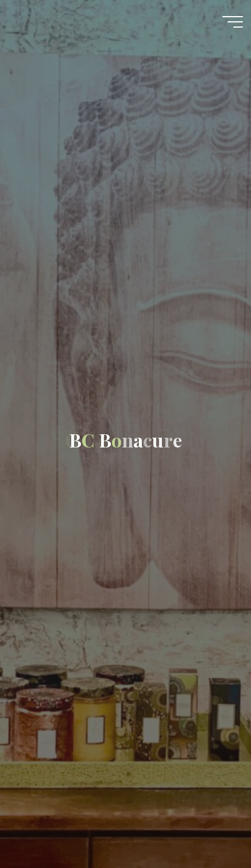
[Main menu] (233, 22)
